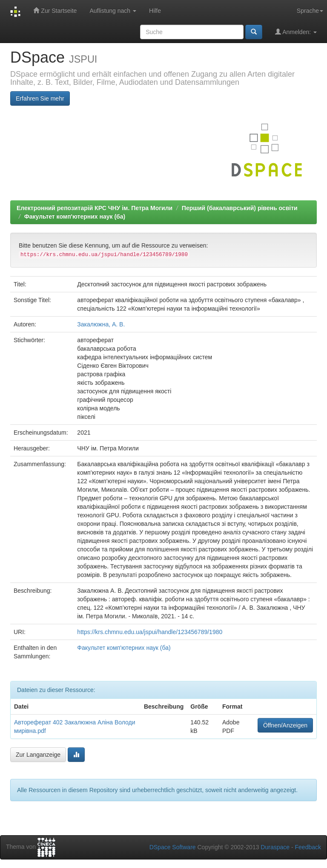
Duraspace (275, 847)
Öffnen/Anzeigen (285, 725)
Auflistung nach (113, 11)
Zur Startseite (55, 10)
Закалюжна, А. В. (101, 324)
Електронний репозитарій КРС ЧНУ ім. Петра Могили (95, 208)
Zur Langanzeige (38, 755)
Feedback (308, 847)
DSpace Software (173, 847)
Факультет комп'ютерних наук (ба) (75, 216)
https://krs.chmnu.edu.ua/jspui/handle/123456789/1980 (150, 632)
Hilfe (155, 11)
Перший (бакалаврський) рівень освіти (240, 208)
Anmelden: (296, 32)
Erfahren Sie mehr (40, 98)
